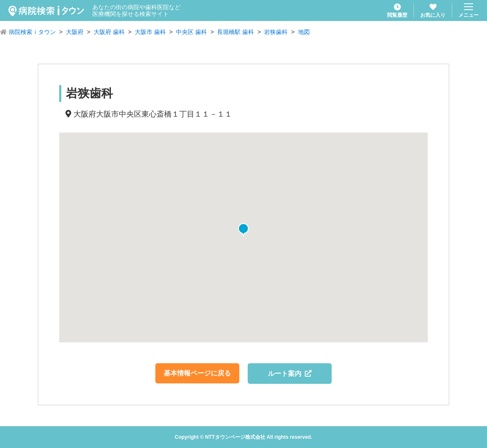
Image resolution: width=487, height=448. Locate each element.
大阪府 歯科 (109, 32)
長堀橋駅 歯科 (236, 32)
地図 (304, 32)
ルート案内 (290, 374)
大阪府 (75, 32)
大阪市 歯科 (150, 32)
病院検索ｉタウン (32, 32)
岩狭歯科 (276, 32)
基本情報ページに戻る (197, 373)
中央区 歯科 (191, 32)
